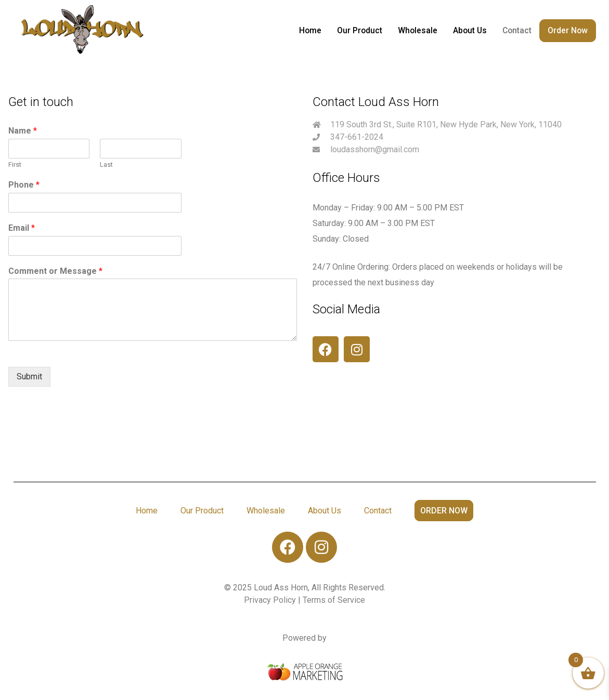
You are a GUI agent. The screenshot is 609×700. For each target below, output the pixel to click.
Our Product (362, 30)
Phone (24, 185)
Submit (29, 377)
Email (22, 228)
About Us (471, 30)
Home (313, 30)
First (15, 164)
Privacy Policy (271, 600)
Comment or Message (55, 271)
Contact (517, 30)
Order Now (568, 30)
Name (23, 131)
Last (106, 164)
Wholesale (419, 30)
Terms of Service (334, 600)
